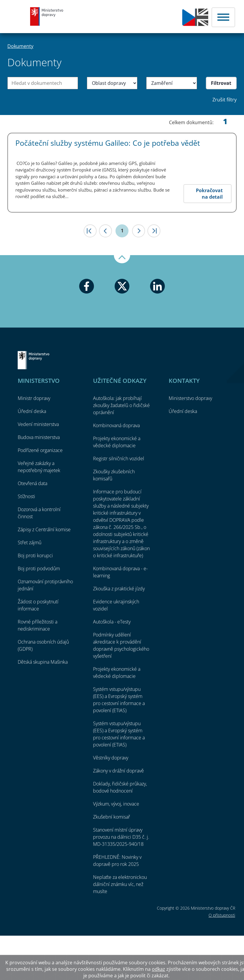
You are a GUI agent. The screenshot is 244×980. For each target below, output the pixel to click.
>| (154, 231)
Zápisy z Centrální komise (44, 529)
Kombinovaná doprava (116, 425)
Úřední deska (32, 411)
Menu (223, 17)
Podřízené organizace (40, 450)
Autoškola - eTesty (112, 622)
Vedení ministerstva (38, 424)
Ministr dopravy (34, 398)
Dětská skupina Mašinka (43, 662)
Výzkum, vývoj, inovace (116, 804)
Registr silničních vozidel (119, 459)
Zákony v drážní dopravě (118, 771)
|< (90, 231)
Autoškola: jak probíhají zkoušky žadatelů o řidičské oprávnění (121, 405)
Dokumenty (20, 46)
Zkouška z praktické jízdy (119, 589)
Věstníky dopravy (111, 758)
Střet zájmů (30, 542)
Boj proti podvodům (39, 568)
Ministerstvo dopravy (47, 16)
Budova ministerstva (39, 437)
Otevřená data (32, 483)
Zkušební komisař (112, 817)
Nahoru (122, 259)
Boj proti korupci (35, 555)
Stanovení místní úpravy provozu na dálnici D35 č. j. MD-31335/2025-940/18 (121, 837)
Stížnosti (26, 496)
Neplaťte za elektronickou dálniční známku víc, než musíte (120, 884)
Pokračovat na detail (209, 194)
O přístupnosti (222, 915)
